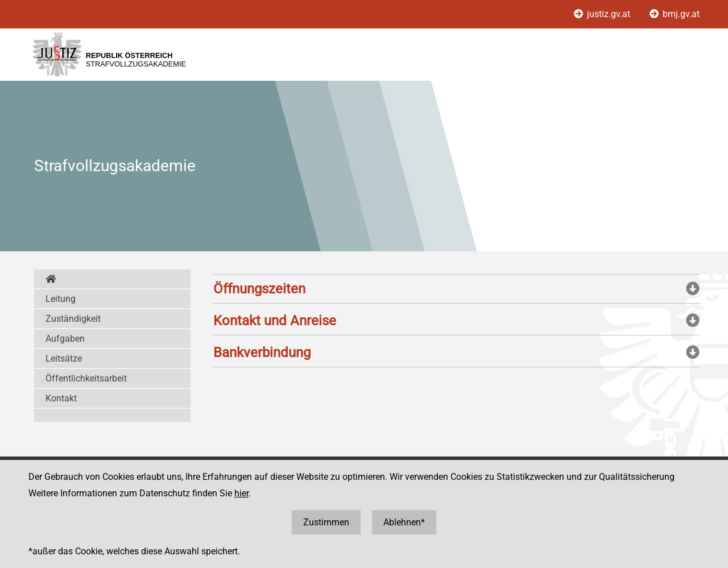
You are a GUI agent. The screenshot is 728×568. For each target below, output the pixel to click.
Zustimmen (326, 522)
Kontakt (61, 398)
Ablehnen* (404, 522)
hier (241, 493)
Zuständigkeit (73, 319)
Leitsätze (64, 358)
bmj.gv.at (675, 14)
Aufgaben (65, 339)
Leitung (61, 299)
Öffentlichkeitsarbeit (86, 378)
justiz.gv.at (603, 14)
